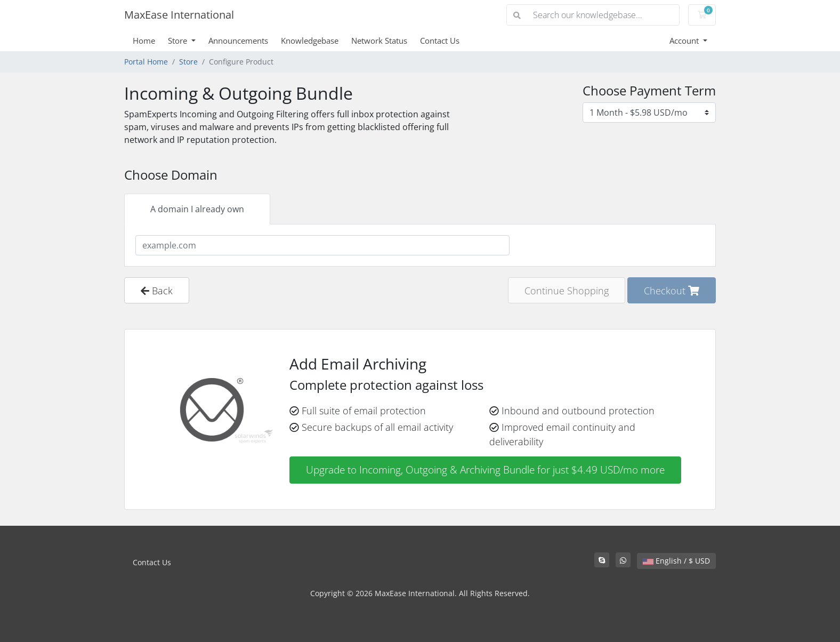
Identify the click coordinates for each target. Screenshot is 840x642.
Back (157, 290)
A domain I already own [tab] (197, 209)
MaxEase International (179, 15)
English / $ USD (676, 561)
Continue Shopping (567, 290)
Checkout (672, 290)
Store (179, 41)
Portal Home (146, 62)
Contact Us (440, 41)
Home (144, 41)
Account (685, 41)
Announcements (238, 41)
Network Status (379, 41)
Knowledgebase (310, 41)
